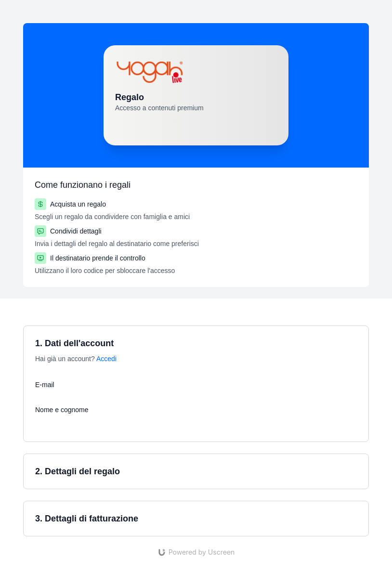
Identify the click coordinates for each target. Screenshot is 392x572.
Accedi (106, 359)
